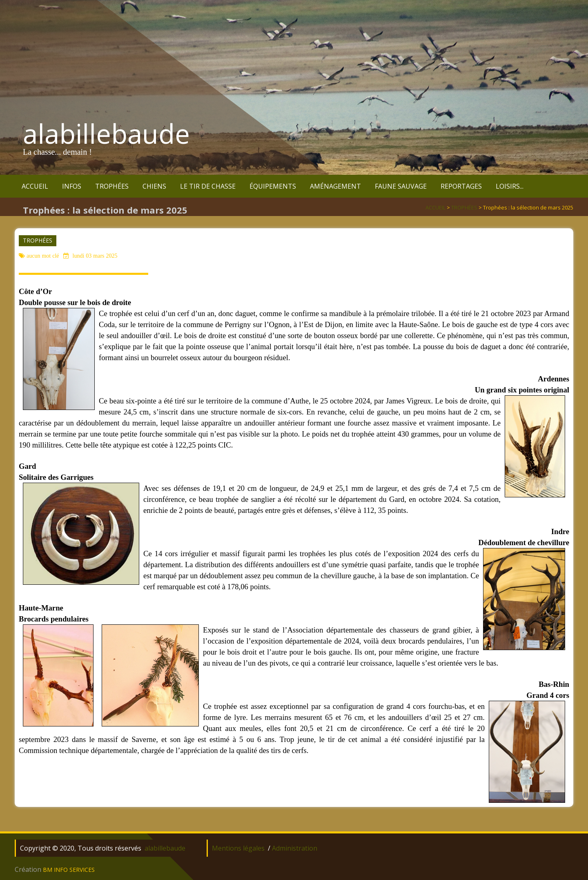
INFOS (72, 186)
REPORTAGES (461, 186)
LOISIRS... (510, 186)
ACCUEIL (35, 186)
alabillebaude (106, 134)
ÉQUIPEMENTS (273, 186)
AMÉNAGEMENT (335, 186)
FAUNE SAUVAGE (401, 186)
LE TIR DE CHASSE (208, 186)
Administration (295, 848)
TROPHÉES (112, 186)
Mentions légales (238, 848)
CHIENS (154, 186)
